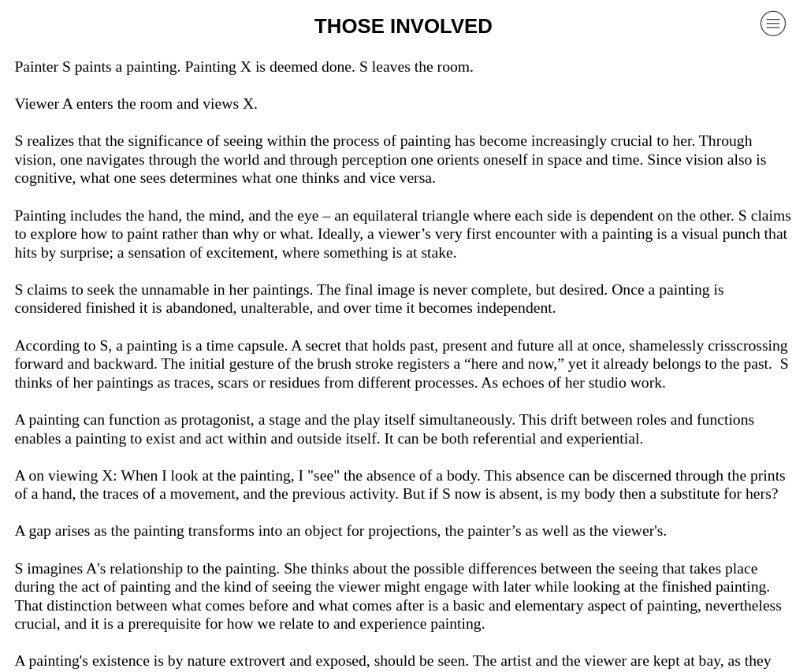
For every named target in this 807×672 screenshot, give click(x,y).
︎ (773, 24)
